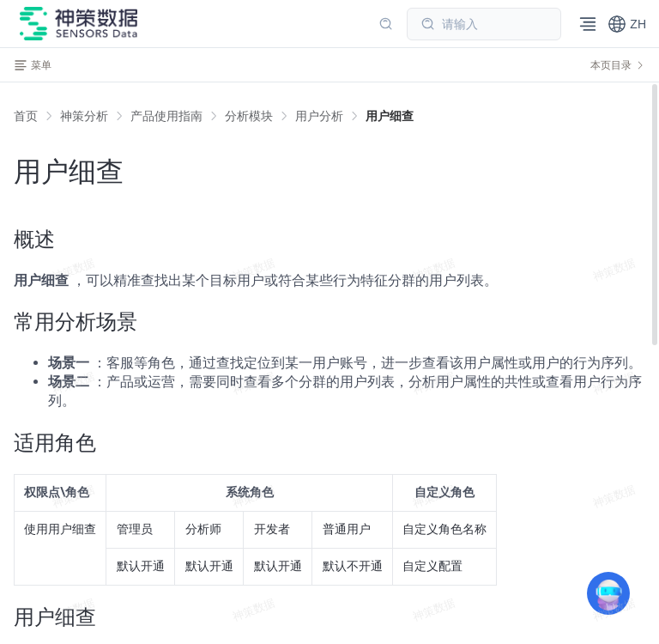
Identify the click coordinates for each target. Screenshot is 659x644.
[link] (84, 116)
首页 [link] (26, 116)
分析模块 (249, 116)
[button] (627, 24)
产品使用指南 (166, 116)
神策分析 (84, 116)
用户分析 (319, 116)
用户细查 (390, 116)
